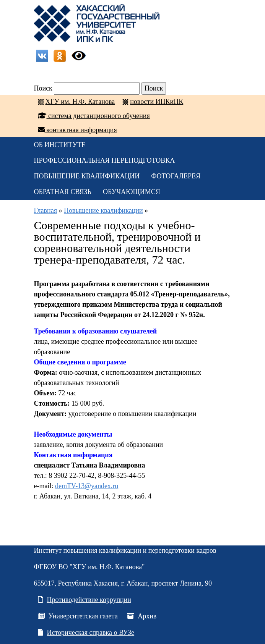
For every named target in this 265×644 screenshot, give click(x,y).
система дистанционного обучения (94, 116)
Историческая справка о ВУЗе (86, 633)
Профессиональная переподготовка (105, 160)
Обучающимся (132, 192)
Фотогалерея (176, 176)
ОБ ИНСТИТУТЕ (60, 145)
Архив (142, 616)
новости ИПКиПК (157, 102)
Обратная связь (63, 192)
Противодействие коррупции (85, 600)
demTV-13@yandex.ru (87, 486)
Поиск (43, 88)
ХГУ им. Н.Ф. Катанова (80, 102)
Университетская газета (78, 616)
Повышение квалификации (87, 176)
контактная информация (77, 130)
